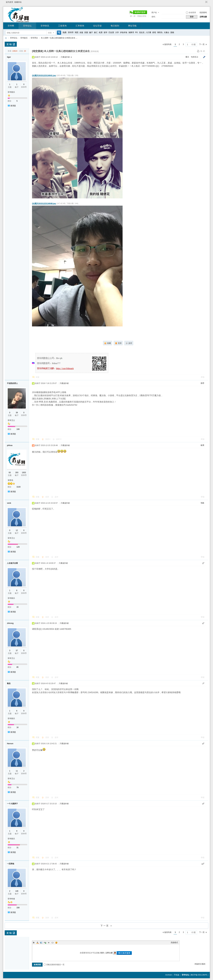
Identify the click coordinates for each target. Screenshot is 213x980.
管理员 (10, 480)
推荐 (202, 383)
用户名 (154, 13)
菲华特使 (11, 899)
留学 (106, 32)
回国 (86, 32)
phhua (10, 445)
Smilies (56, 943)
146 (17, 891)
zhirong (10, 623)
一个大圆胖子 (12, 804)
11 (17, 771)
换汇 (96, 32)
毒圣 (9, 683)
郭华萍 (71, 32)
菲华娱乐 (24, 38)
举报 (203, 377)
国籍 (172, 32)
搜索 (50, 33)
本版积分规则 (200, 964)
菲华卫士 (11, 420)
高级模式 (174, 943)
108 (18, 429)
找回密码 (203, 13)
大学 (117, 32)
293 (17, 473)
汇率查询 (80, 26)
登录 (102, 953)
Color (37, 943)
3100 (18, 487)
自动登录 (191, 13)
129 (18, 547)
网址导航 (132, 26)
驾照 (77, 32)
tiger (9, 57)
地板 (202, 503)
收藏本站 (18, 2)
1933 (24, 473)
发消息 (13, 106)
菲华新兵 (11, 92)
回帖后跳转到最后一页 (54, 965)
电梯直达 (195, 57)
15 (17, 607)
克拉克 (142, 32)
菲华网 (11, 26)
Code (53, 943)
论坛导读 (97, 26)
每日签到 (115, 26)
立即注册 (203, 17)
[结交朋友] (38, 51)
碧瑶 (154, 32)
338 (18, 908)
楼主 (187, 57)
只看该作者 (65, 57)
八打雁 (148, 32)
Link (45, 943)
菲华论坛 (27, 26)
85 (17, 667)
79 (17, 788)
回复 (38, 377)
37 (17, 651)
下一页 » (106, 926)
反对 (59, 439)
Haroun (10, 744)
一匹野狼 (11, 864)
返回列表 (168, 44)
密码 (153, 17)
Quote (49, 943)
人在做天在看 (12, 563)
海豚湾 (131, 32)
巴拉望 (111, 32)
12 (17, 530)
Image (41, 943)
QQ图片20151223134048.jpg (44, 204)
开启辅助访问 (203, 2)
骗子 (91, 32)
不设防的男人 (12, 383)
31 (17, 848)
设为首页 (10, 2)
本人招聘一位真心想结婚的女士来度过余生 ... (59, 38)
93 (10, 473)
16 (17, 727)
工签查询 (62, 26)
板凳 (202, 445)
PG (136, 32)
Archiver (169, 975)
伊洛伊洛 (124, 32)
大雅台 (167, 32)
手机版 (177, 975)
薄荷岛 (160, 32)
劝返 (81, 32)
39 (17, 413)
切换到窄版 (206, 2)
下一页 (202, 44)
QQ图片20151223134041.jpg (44, 75)
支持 (48, 439)
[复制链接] (95, 51)
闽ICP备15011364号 (199, 975)
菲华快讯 (45, 26)
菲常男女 (34, 38)
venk (9, 503)
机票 (101, 32)
